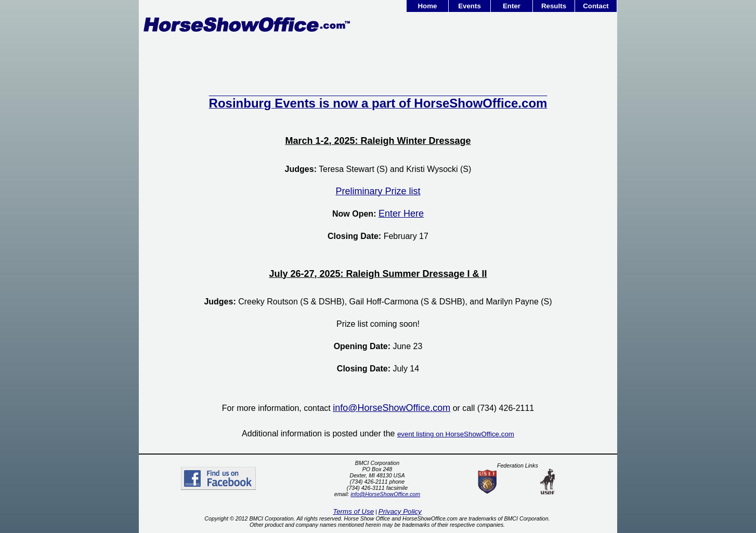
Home (427, 6)
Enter (512, 6)
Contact (596, 6)
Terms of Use (353, 511)
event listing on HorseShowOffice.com (456, 434)
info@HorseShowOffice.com (385, 494)
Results (554, 6)
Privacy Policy (400, 511)
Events (470, 6)
